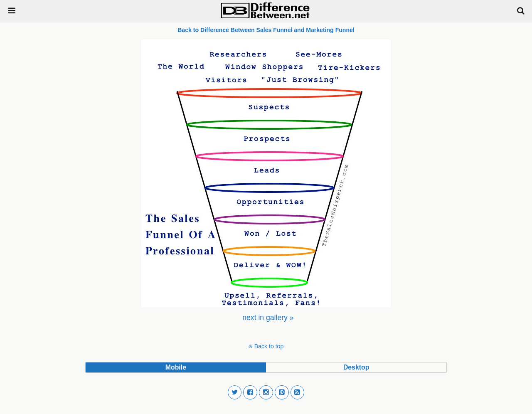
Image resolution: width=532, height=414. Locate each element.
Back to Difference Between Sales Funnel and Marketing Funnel (266, 30)
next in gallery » (268, 318)
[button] (235, 392)
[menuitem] (268, 318)
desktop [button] (356, 367)
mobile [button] (176, 367)
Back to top (269, 346)
